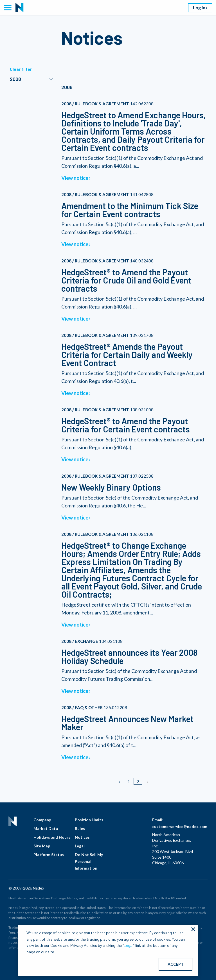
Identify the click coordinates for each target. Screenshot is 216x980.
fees (12, 932)
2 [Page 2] (138, 781)
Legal (80, 846)
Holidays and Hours (52, 837)
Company (42, 820)
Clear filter (21, 69)
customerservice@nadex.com (180, 826)
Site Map (42, 846)
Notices (82, 837)
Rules (80, 828)
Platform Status (49, 855)
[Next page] (148, 781)
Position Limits (89, 820)
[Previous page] (120, 781)
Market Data (46, 828)
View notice (75, 178)
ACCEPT (176, 964)
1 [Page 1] (129, 781)
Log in (199, 7)
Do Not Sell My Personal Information (89, 861)
